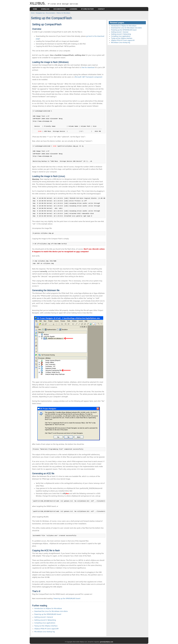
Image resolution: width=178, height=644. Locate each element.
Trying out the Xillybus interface (46, 626)
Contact (101, 9)
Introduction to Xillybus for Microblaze (48, 609)
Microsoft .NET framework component (89, 77)
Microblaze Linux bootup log (45, 632)
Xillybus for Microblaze (63, 13)
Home (35, 9)
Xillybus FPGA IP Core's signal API (46, 629)
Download (45, 9)
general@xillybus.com (107, 642)
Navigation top (40, 13)
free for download (88, 68)
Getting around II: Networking (45, 620)
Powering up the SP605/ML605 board (67, 599)
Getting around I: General (44, 617)
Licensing (73, 9)
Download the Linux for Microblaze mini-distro (51, 611)
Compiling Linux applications (45, 623)
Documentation (60, 9)
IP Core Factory (88, 9)
